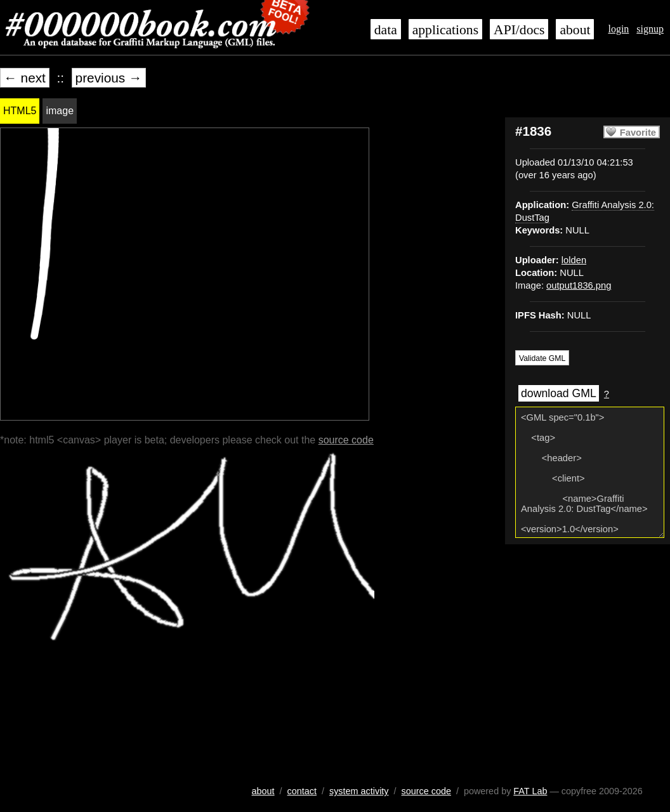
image (60, 111)
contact (302, 791)
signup (650, 29)
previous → (109, 78)
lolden (574, 260)
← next (25, 78)
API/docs (519, 30)
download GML (559, 393)
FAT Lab (530, 791)
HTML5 (20, 111)
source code (346, 440)
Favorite (638, 133)
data (386, 30)
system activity (359, 791)
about (575, 30)
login (618, 29)
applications (445, 30)
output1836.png (579, 285)
